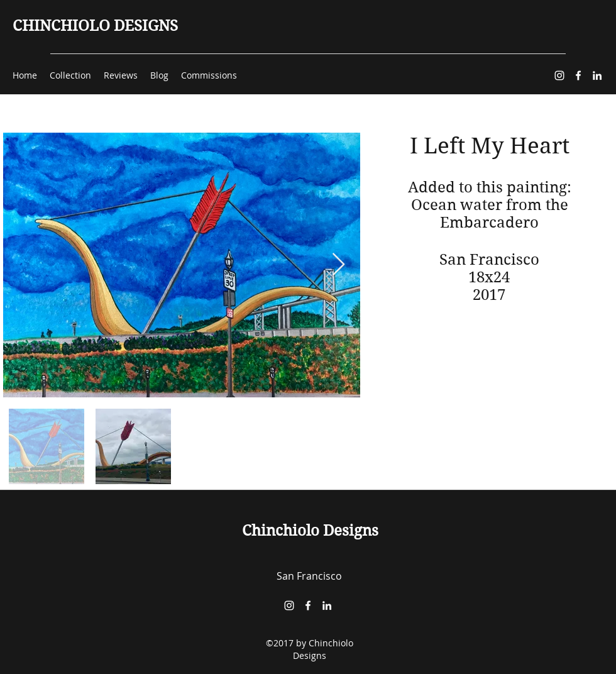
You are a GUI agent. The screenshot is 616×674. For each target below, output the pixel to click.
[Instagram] (559, 75)
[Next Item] (338, 265)
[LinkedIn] (597, 75)
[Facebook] (578, 75)
